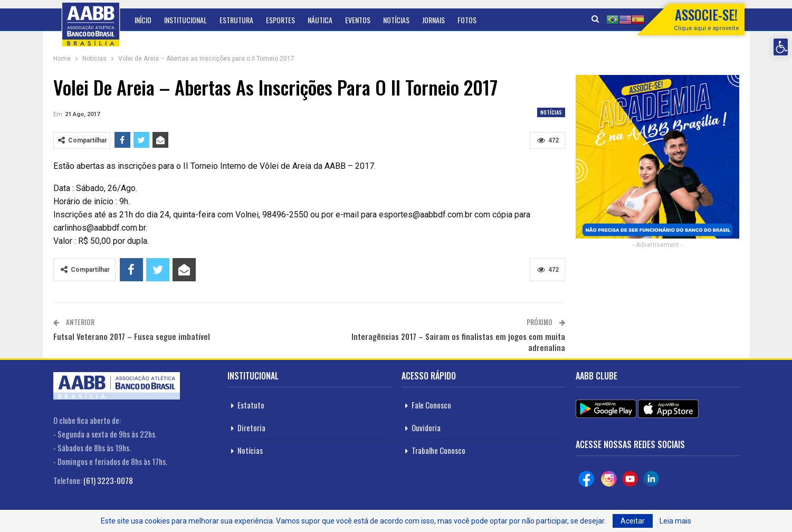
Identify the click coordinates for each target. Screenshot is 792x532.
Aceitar (633, 521)
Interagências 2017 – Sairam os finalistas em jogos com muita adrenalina (458, 342)
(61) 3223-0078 (108, 480)
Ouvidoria (426, 427)
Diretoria (251, 427)
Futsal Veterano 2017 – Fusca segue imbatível (132, 336)
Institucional (185, 20)
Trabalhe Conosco (438, 450)
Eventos (358, 20)
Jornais (433, 20)
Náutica (320, 20)
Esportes (280, 20)
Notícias (396, 20)
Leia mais (675, 521)
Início (143, 20)
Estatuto (251, 405)
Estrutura (236, 20)
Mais (464, 20)
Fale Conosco (431, 405)
